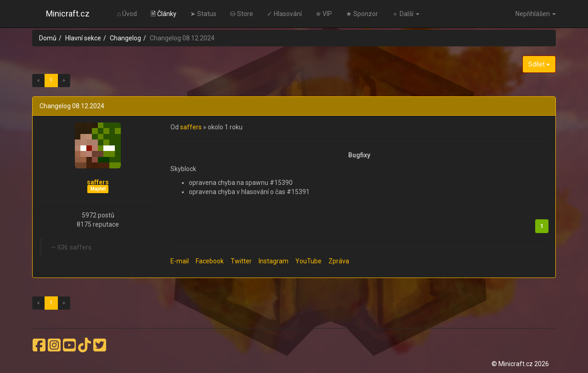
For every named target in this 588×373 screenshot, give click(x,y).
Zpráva (339, 261)
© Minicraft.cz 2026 (520, 364)
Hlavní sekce (83, 38)
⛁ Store (242, 14)
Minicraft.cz (68, 14)
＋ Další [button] (406, 14)
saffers (98, 182)
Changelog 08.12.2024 (72, 106)
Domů (48, 38)
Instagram (274, 261)
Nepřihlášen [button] (536, 14)
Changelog (125, 38)
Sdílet (539, 64)
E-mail (180, 261)
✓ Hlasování (284, 14)
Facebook (210, 261)
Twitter (241, 261)
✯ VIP (324, 14)
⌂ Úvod (127, 14)
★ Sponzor (362, 14)
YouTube (308, 261)
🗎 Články (164, 14)
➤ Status (203, 14)
